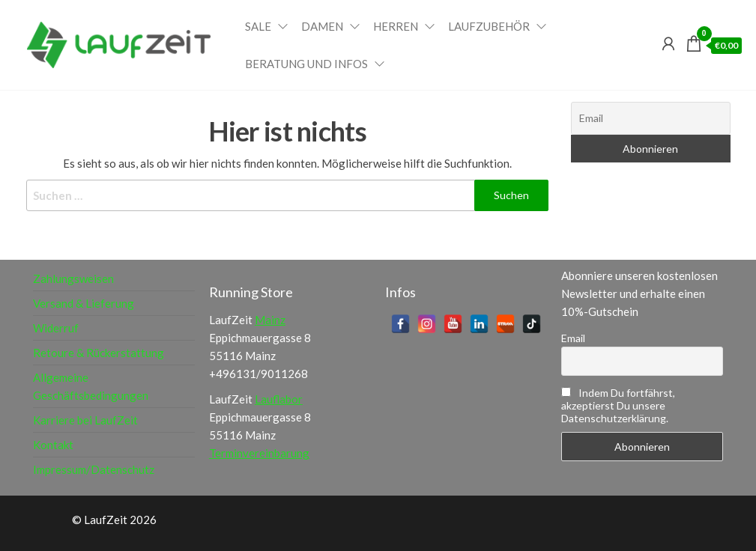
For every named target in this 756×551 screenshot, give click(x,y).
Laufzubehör (489, 26)
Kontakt (53, 445)
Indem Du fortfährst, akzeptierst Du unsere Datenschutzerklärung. (618, 405)
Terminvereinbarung (259, 453)
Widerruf (56, 328)
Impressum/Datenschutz (94, 469)
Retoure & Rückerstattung (99, 353)
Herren (396, 26)
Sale (258, 26)
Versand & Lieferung (84, 303)
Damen (322, 26)
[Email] (651, 118)
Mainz (270, 320)
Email (573, 338)
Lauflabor (279, 399)
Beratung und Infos (306, 64)
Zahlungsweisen (73, 278)
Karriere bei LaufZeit (85, 420)
